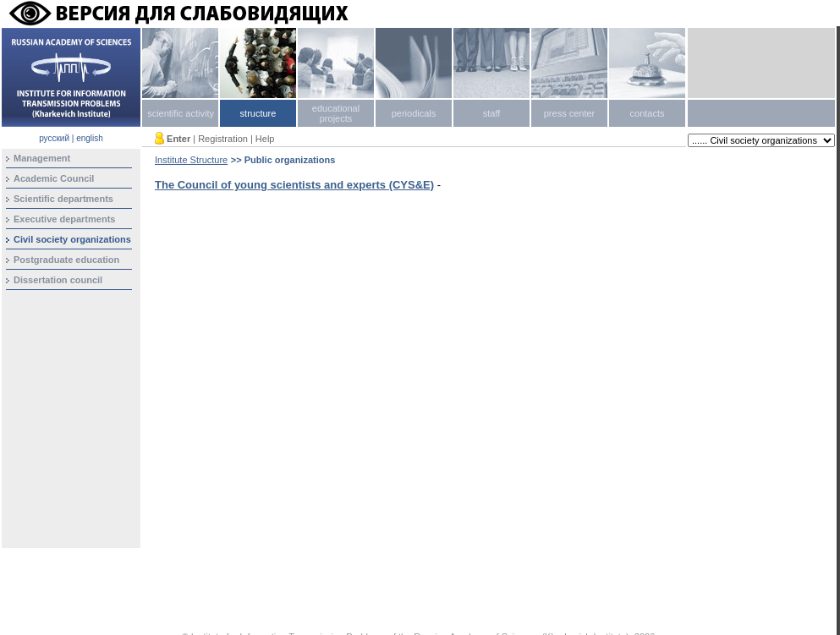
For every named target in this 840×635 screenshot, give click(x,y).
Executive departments (64, 219)
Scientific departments (63, 199)
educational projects (336, 113)
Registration (223, 139)
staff (492, 113)
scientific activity (181, 113)
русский (54, 138)
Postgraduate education (66, 260)
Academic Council (54, 178)
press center (570, 113)
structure (258, 113)
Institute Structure (191, 160)
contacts (648, 113)
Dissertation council (58, 280)
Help (265, 139)
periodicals (414, 113)
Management (42, 158)
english (90, 138)
